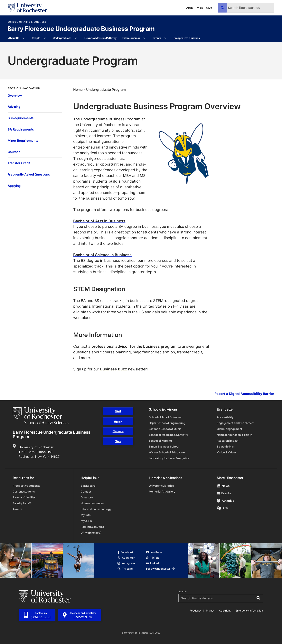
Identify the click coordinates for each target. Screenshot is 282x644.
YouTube (154, 552)
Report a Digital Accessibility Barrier (244, 394)
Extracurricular (131, 38)
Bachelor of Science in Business (102, 255)
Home (78, 90)
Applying (14, 186)
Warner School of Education (167, 452)
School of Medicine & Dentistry (169, 435)
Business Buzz (114, 369)
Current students (24, 491)
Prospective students (26, 486)
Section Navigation (24, 88)
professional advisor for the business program (134, 346)
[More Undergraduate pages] (75, 38)
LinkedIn (154, 563)
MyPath (86, 515)
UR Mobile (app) (91, 533)
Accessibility (225, 417)
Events (157, 38)
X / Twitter (126, 558)
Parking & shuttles (92, 527)
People (36, 38)
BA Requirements (21, 129)
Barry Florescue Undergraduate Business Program (81, 29)
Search (182, 592)
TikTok (152, 558)
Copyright (225, 611)
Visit (200, 8)
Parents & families (24, 497)
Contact (86, 491)
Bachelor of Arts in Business (99, 221)
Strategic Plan (226, 446)
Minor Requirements (23, 141)
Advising (14, 107)
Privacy (210, 611)
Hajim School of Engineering (167, 423)
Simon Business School (164, 446)
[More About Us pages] (24, 38)
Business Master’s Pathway (100, 38)
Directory (87, 497)
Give (209, 8)
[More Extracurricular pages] (144, 38)
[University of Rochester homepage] (27, 8)
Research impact (228, 441)
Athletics (225, 501)
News (223, 486)
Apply (190, 8)
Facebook (126, 552)
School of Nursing (160, 441)
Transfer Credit (19, 163)
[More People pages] (45, 38)
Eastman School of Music (165, 429)
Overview (15, 95)
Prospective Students (187, 38)
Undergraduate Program (106, 90)
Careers (118, 431)
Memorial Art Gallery (162, 491)
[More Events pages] (165, 38)
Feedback (195, 611)
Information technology (96, 509)
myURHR (86, 521)
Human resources (92, 503)
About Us (14, 38)
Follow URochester (160, 569)
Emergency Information (249, 611)
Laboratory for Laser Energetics (169, 458)
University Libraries (161, 486)
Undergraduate (62, 38)
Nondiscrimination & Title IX (235, 435)
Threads (125, 569)
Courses (14, 152)
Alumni (17, 509)
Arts (223, 508)
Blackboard (88, 486)
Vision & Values (227, 452)
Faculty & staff (22, 503)
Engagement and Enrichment (236, 423)
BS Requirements (21, 118)
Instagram (126, 563)
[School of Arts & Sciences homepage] (41, 416)
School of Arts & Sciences (27, 22)
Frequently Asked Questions (29, 174)
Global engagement (229, 429)
